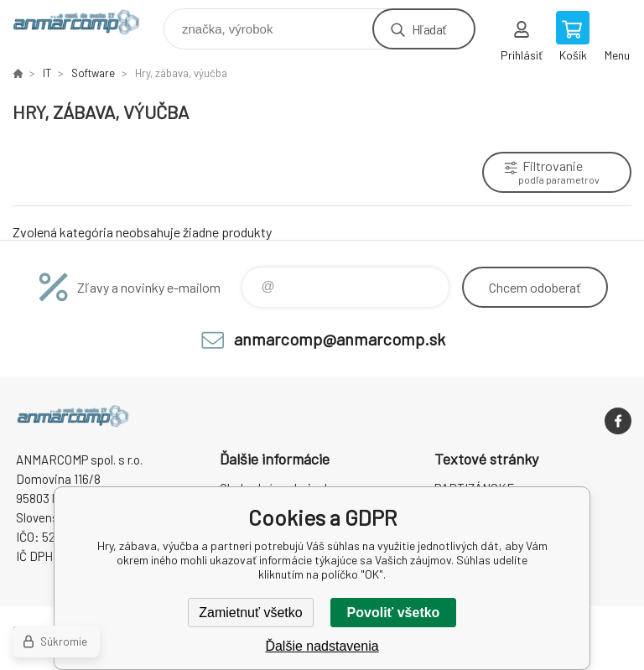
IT (47, 73)
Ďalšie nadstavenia (322, 646)
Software (93, 73)
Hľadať (429, 29)
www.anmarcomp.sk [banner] (87, 25)
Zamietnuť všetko (250, 613)
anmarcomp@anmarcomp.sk (340, 339)
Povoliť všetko (394, 613)
